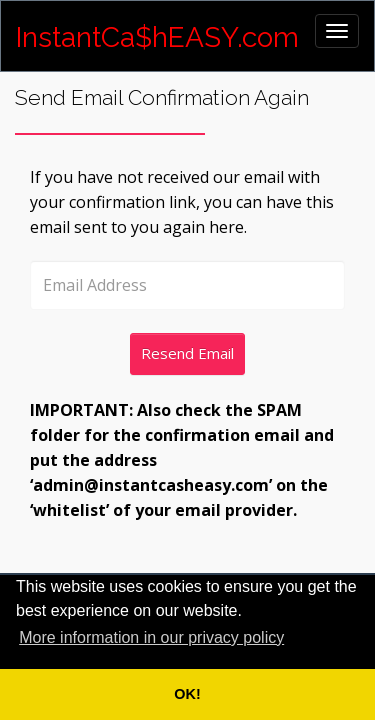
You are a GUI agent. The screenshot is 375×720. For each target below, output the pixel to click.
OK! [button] (187, 694)
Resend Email (187, 353)
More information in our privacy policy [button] (151, 637)
